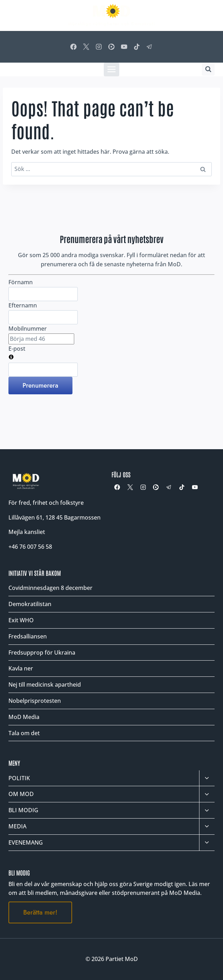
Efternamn (23, 305)
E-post (17, 349)
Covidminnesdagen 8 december (50, 588)
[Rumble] (111, 47)
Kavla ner (21, 668)
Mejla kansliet (27, 532)
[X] (86, 47)
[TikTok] (137, 47)
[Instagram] (99, 47)
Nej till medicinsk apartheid (45, 685)
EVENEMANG (26, 842)
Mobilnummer (28, 329)
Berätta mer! (40, 912)
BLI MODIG (23, 810)
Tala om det (24, 733)
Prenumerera (40, 386)
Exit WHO (21, 620)
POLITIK (19, 778)
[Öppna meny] (112, 69)
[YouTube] (124, 47)
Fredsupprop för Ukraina (42, 653)
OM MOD (21, 794)
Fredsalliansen (28, 636)
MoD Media (24, 717)
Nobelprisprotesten (35, 701)
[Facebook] (73, 47)
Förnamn (21, 282)
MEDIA (17, 826)
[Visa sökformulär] (208, 69)
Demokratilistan (30, 604)
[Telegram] (150, 47)
